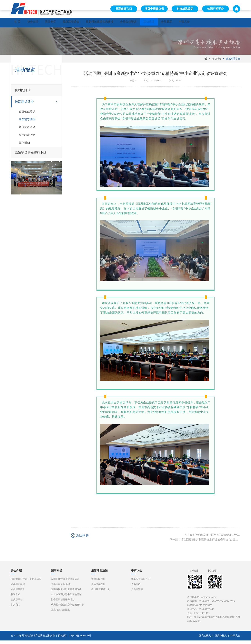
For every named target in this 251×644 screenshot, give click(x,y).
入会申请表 (137, 593)
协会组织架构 (18, 588)
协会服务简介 (18, 593)
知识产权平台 (216, 9)
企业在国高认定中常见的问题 (66, 598)
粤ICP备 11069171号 (82, 639)
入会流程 (136, 588)
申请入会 (227, 23)
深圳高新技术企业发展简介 (65, 583)
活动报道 (181, 23)
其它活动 (24, 145)
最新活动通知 (88, 23)
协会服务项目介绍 (141, 583)
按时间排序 (23, 92)
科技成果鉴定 (185, 9)
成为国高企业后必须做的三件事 (67, 608)
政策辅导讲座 (233, 61)
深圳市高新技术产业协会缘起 (26, 583)
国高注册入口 (206, 639)
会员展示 (204, 23)
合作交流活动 (27, 129)
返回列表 (82, 539)
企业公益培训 (27, 114)
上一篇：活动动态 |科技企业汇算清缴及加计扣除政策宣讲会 (212, 538)
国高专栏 (63, 23)
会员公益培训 (156, 23)
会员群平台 (17, 603)
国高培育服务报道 (60, 613)
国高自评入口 (124, 9)
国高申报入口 (222, 639)
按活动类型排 (34, 104)
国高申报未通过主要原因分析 (66, 593)
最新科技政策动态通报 (122, 23)
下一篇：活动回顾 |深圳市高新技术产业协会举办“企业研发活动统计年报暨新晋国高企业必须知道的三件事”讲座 (205, 543)
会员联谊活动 (27, 137)
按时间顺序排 (98, 583)
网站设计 (63, 639)
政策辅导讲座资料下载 (31, 155)
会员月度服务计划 (101, 593)
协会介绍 (40, 23)
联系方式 (15, 598)
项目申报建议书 (154, 9)
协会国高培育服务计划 (63, 603)
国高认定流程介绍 (60, 588)
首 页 (20, 23)
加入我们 (15, 608)
